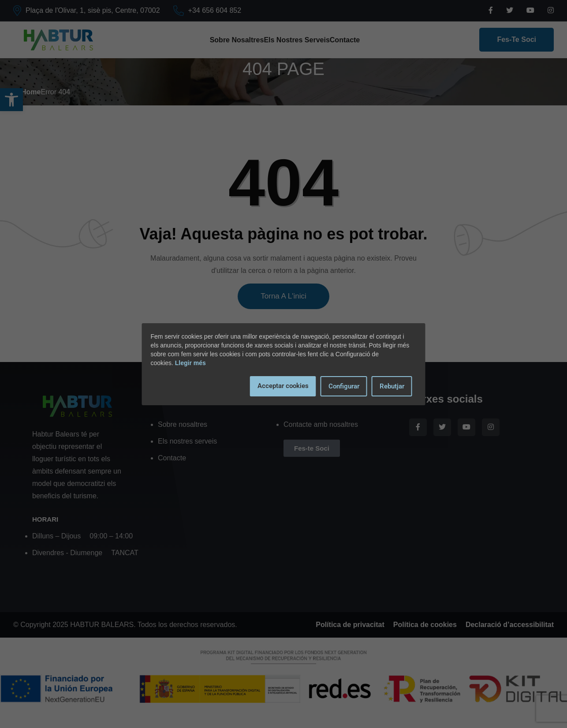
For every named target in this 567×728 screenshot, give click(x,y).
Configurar (344, 386)
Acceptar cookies (283, 386)
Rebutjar (392, 386)
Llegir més (190, 363)
